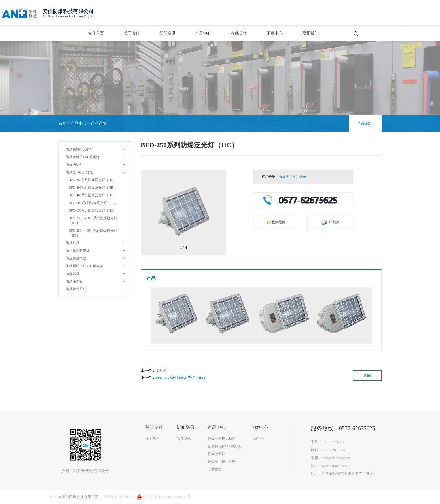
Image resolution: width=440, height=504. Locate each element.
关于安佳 (132, 33)
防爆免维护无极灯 (79, 149)
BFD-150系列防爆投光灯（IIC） (93, 210)
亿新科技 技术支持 (118, 497)
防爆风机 (73, 274)
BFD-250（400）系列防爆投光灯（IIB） (93, 221)
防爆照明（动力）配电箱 (84, 266)
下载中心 (275, 33)
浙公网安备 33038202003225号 (164, 497)
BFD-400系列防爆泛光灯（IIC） (93, 195)
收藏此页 (276, 222)
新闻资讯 (168, 33)
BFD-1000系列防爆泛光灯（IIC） (93, 203)
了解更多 (215, 469)
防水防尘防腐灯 (78, 251)
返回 (367, 375)
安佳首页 (96, 33)
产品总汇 (365, 123)
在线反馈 (239, 33)
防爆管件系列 (76, 289)
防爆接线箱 (74, 281)
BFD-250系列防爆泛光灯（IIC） (93, 180)
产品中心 (203, 33)
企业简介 (153, 439)
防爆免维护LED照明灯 (83, 157)
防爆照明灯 (74, 165)
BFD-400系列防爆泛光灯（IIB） (93, 188)
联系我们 (310, 33)
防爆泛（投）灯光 (79, 172)
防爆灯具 (73, 243)
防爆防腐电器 (76, 258)
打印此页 (330, 222)
